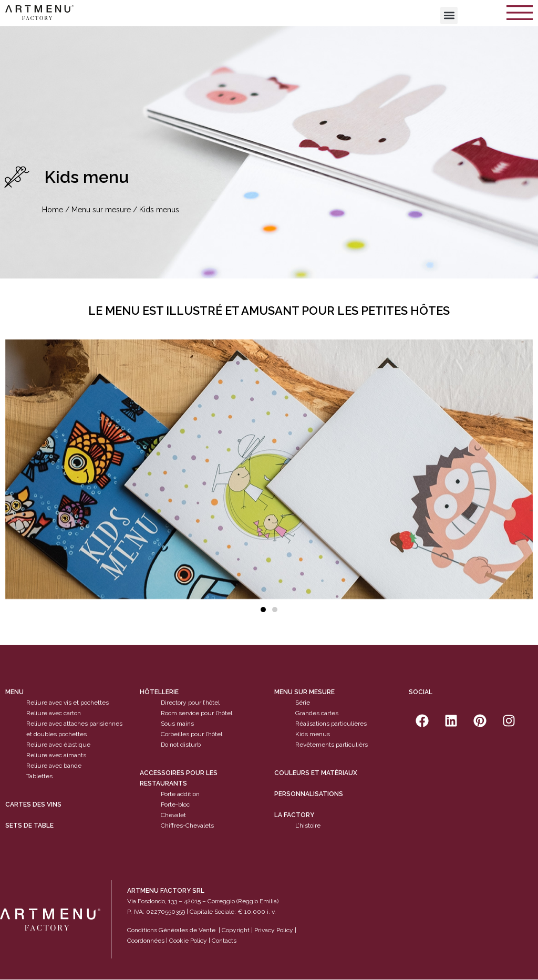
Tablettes (39, 776)
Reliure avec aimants (56, 755)
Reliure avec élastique (58, 745)
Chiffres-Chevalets (187, 826)
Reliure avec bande (54, 766)
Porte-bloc (175, 804)
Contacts (224, 941)
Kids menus (313, 734)
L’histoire (308, 826)
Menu (14, 692)
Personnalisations (309, 794)
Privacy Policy (274, 930)
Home (53, 210)
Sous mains (177, 724)
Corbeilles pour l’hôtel (192, 734)
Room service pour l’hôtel (196, 713)
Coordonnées (146, 941)
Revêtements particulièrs (332, 745)
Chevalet (173, 815)
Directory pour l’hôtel (190, 703)
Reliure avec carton (54, 713)
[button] (449, 16)
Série (303, 703)
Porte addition (180, 794)
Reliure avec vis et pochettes (68, 703)
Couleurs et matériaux (316, 773)
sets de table (29, 826)
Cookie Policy (188, 941)
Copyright (236, 930)
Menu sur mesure (101, 210)
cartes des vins (33, 804)
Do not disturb (181, 745)
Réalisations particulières (331, 724)
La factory (294, 815)
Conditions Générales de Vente (171, 930)
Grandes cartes (317, 713)
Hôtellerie (159, 692)
